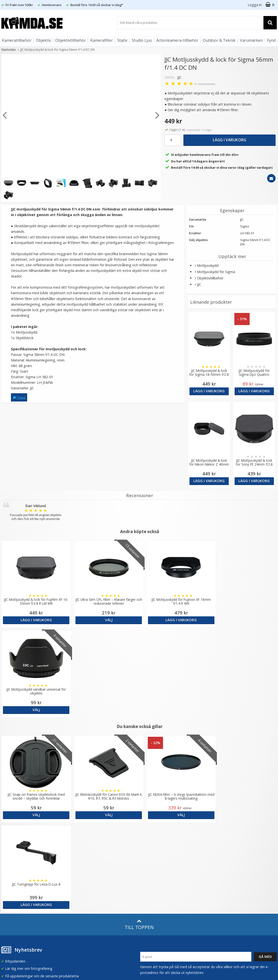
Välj (104, 620)
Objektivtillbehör (71, 40)
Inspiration (79, 886)
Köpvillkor (8, 881)
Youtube (147, 889)
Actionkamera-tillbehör (177, 40)
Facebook (148, 881)
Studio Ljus (142, 40)
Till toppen (139, 745)
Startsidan (9, 50)
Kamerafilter (102, 40)
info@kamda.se (13, 827)
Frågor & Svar (11, 873)
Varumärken (251, 40)
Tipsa (19, 397)
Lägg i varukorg (229, 140)
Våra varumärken (84, 836)
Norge (220, 844)
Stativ (122, 40)
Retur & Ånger (12, 888)
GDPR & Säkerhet (85, 850)
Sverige (220, 831)
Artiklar (76, 871)
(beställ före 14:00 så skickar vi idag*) (170, 848)
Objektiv (43, 40)
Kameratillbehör (17, 40)
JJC (179, 77)
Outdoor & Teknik (219, 40)
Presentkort (10, 903)
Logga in (255, 5)
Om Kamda (80, 829)
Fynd (271, 40)
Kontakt (7, 895)
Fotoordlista (81, 879)
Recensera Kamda (85, 843)
